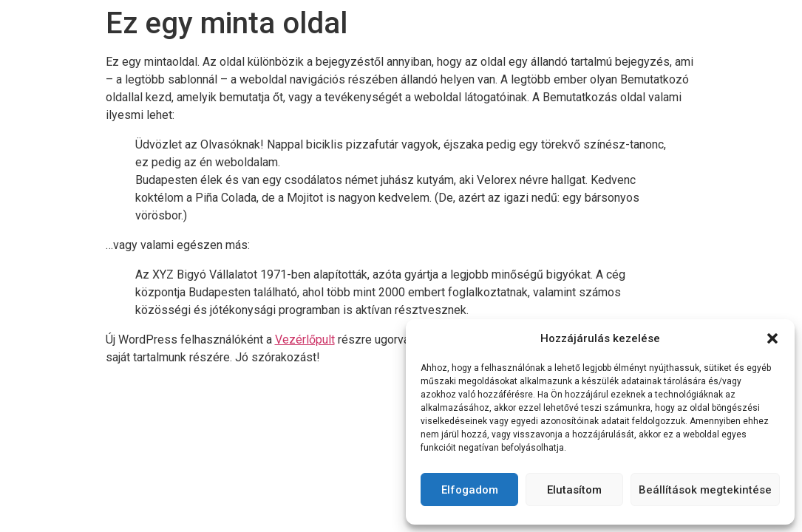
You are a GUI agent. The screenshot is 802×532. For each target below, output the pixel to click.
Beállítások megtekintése (705, 490)
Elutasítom (574, 490)
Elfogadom (470, 490)
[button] (772, 338)
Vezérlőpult (305, 340)
